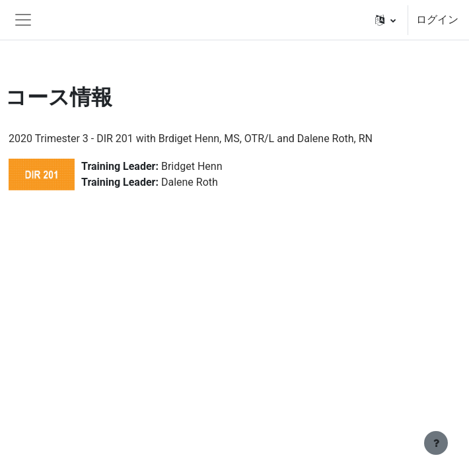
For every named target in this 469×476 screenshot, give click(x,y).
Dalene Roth (190, 182)
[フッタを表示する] (436, 443)
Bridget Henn (192, 166)
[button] (385, 20)
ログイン (437, 20)
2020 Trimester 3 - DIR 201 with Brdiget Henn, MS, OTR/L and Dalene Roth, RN (191, 139)
